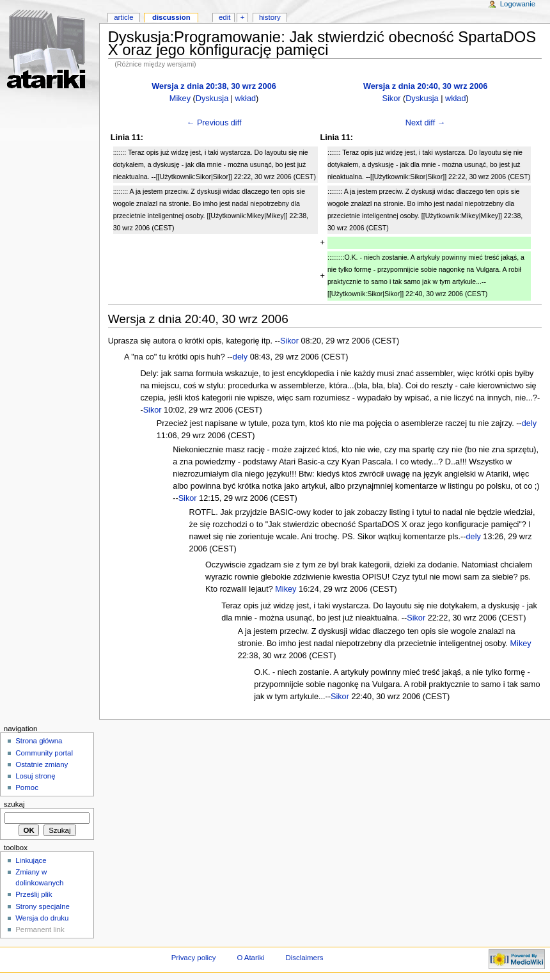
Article (124, 17)
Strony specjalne (43, 906)
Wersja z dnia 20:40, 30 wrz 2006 (425, 86)
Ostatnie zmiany (42, 764)
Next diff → (426, 123)
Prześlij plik (34, 894)
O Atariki (250, 958)
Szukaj (14, 804)
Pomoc (27, 787)
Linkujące (31, 860)
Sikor (392, 99)
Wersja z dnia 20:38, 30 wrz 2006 (214, 86)
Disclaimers (304, 958)
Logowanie (518, 4)
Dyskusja (212, 99)
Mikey (180, 99)
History (270, 17)
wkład (246, 99)
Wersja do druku (42, 918)
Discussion (171, 17)
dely (240, 357)
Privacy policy (194, 958)
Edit (224, 17)
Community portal (44, 753)
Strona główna (39, 741)
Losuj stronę (35, 776)
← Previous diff (214, 123)
